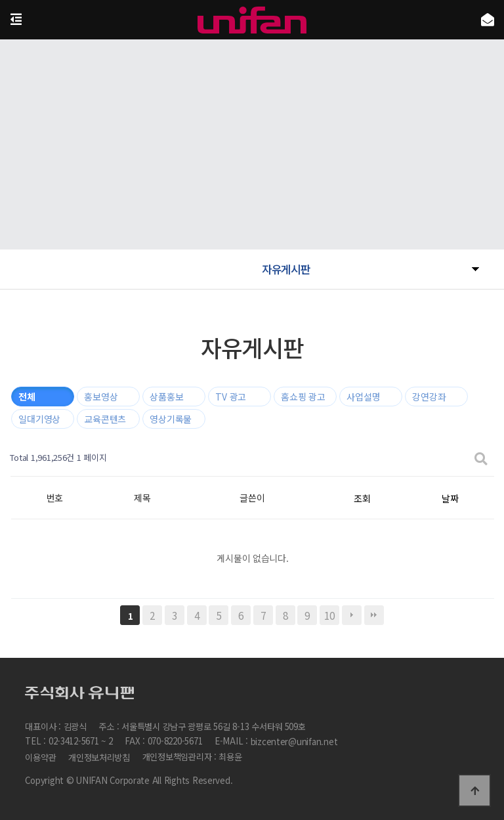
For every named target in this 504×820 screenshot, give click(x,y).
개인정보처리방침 (99, 757)
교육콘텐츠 (105, 419)
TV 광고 (231, 397)
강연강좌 (429, 397)
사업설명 (363, 397)
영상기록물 (171, 419)
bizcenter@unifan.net (294, 742)
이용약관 (40, 757)
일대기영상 (39, 419)
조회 (362, 498)
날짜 (450, 498)
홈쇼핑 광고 (303, 397)
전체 (27, 397)
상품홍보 (166, 397)
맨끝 (374, 615)
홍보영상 (101, 397)
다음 (352, 615)
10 (329, 615)
